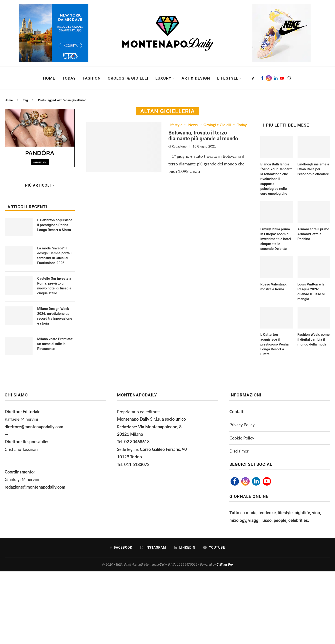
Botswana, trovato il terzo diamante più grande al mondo (203, 136)
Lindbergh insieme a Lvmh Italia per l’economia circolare (313, 169)
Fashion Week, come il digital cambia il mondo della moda (314, 339)
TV (251, 78)
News (193, 125)
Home (49, 78)
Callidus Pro (225, 564)
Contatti (237, 412)
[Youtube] (282, 78)
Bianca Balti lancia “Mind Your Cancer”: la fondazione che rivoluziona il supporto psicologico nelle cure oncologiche (276, 179)
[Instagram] (269, 78)
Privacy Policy (242, 425)
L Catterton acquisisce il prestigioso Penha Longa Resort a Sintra (275, 344)
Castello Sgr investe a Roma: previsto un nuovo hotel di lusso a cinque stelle (54, 286)
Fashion (92, 78)
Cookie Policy (242, 438)
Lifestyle (228, 78)
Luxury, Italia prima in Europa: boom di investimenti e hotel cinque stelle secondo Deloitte (276, 239)
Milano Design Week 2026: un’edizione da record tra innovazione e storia (55, 316)
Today (69, 78)
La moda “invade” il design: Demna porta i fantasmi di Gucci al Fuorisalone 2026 (54, 256)
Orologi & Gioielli (128, 78)
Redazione (179, 146)
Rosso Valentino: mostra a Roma (273, 287)
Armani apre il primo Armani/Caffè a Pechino (313, 234)
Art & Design (196, 78)
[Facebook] (262, 78)
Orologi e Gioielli (217, 125)
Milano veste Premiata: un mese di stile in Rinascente (55, 344)
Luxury (163, 78)
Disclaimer (239, 451)
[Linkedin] (276, 78)
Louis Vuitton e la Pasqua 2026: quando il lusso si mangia (311, 292)
